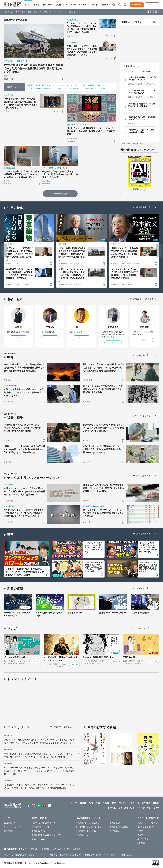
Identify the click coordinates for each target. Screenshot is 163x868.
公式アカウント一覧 (61, 849)
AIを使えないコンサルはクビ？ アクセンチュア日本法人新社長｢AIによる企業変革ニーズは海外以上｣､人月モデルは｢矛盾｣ (24, 513)
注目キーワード (14, 87)
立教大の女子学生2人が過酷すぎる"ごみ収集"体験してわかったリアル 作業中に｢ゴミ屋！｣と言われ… (24, 393)
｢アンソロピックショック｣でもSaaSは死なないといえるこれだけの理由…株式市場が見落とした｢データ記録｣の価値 (82, 28)
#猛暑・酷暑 (41, 85)
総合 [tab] (131, 71)
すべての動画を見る (142, 534)
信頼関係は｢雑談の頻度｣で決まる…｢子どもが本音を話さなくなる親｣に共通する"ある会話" (60, 174)
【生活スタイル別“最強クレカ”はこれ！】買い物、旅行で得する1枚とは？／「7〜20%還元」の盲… (94, 547)
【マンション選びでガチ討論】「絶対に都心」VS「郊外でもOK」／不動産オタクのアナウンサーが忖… (148, 547)
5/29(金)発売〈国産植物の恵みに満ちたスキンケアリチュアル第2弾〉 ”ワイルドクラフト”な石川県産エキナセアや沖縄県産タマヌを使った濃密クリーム (40, 742)
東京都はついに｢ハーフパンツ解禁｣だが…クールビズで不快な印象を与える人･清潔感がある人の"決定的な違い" (103, 428)
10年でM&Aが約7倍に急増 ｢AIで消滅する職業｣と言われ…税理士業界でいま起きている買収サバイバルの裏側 (103, 488)
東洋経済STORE (38, 831)
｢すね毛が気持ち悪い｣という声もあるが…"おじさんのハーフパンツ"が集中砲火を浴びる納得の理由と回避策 (24, 428)
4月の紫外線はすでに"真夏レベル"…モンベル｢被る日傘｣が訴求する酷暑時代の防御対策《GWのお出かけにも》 (103, 449)
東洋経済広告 (115, 823)
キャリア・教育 (41, 12)
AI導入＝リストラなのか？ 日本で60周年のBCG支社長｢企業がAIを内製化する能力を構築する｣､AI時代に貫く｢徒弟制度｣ (24, 492)
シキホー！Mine (38, 839)
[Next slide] (159, 251)
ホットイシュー (75, 613)
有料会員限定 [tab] (148, 72)
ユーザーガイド (144, 839)
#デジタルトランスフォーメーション (64, 85)
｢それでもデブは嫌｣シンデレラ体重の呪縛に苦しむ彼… (142, 78)
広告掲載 (76, 849)
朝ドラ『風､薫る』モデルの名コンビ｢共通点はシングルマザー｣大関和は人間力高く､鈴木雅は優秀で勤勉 (103, 389)
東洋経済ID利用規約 (93, 855)
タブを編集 (154, 12)
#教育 (30, 85)
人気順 (58, 5)
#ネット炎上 (103, 85)
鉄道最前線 (8, 831)
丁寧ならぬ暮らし (131, 657)
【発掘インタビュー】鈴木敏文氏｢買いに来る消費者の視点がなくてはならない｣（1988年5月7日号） (125, 253)
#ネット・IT (101, 89)
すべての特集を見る (142, 207)
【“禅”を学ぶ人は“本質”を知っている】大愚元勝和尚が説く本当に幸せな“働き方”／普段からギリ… (148, 567)
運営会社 (34, 849)
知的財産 (54, 855)
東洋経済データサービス (86, 831)
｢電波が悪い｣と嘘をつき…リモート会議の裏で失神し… (142, 131)
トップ (28, 5)
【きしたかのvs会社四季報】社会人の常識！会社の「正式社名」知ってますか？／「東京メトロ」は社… (93, 567)
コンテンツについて (146, 827)
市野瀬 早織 (113, 327)
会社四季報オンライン (41, 827)
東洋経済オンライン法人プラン (89, 823)
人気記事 (128, 66)
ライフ (53, 12)
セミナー (83, 5)
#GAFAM (58, 89)
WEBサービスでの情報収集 (15, 855)
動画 (65, 5)
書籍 (104, 5)
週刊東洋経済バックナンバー (137, 150)
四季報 (95, 5)
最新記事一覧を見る (60, 194)
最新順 (37, 5)
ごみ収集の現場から (141, 613)
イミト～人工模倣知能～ (15, 657)
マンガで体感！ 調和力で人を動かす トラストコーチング (60, 659)
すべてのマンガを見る (142, 628)
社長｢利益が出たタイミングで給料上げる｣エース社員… (142, 105)
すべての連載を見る (142, 588)
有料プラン (142, 831)
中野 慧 (18, 327)
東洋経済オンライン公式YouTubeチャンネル (17, 614)
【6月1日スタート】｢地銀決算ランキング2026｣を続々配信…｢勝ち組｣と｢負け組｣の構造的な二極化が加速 (91, 131)
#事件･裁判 (88, 89)
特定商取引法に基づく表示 (71, 855)
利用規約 (141, 843)
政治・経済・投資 (23, 12)
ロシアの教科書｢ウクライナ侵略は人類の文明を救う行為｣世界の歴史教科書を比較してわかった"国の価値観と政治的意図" (24, 368)
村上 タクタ (81, 327)
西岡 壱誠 (50, 327)
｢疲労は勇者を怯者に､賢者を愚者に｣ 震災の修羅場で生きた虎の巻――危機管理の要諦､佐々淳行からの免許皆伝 (34, 68)
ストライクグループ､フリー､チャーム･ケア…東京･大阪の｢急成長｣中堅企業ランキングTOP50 (103, 513)
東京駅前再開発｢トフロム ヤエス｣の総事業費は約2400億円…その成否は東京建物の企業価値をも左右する (19, 274)
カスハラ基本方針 (111, 855)
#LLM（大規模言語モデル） (39, 89)
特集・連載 (47, 5)
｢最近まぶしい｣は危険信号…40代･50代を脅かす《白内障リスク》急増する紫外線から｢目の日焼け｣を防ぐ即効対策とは (24, 449)
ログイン (152, 5)
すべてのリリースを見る (61, 727)
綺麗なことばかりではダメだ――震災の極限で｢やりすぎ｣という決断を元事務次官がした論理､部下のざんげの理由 (72, 274)
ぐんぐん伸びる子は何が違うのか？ (49, 614)
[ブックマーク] (63, 79)
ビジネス (9, 12)
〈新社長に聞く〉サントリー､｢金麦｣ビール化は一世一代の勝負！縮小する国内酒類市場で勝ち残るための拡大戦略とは (21, 103)
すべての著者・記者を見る (142, 299)
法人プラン (142, 835)
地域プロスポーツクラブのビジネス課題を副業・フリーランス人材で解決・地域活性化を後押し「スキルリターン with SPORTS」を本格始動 (39, 755)
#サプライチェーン (73, 89)
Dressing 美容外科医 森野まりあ (99, 657)
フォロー (18, 337)
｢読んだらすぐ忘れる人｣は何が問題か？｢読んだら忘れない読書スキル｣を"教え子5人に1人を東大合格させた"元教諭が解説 (103, 368)
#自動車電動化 (89, 85)
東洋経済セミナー (83, 835)
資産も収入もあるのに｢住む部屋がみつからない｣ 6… (142, 118)
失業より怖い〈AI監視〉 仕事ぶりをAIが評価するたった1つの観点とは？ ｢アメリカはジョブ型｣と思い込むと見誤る (82, 51)
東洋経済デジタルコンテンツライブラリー (49, 835)
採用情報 (45, 849)
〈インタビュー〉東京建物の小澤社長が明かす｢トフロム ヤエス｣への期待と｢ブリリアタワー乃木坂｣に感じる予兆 (19, 253)
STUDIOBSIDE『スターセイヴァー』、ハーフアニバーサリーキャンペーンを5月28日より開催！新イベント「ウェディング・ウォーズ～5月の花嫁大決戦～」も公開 (40, 771)
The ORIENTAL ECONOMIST (44, 823)
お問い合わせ (127, 855)
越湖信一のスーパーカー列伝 (113, 613)
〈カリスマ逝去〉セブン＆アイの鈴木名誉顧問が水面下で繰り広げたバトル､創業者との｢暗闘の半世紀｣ (22, 174)
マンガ (73, 5)
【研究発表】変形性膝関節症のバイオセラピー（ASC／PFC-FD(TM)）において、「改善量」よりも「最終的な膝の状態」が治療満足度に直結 (39, 786)
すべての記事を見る (142, 355)
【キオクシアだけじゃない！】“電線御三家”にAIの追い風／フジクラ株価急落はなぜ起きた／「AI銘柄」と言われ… (25, 572)
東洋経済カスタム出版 (119, 827)
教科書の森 (114, 831)
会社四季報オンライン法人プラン (90, 827)
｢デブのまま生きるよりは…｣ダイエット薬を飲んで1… (142, 92)
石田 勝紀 (145, 327)
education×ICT (10, 823)
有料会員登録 (137, 5)
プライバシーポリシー (38, 855)
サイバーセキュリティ (13, 827)
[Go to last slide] (4, 251)
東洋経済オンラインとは (132, 22)
